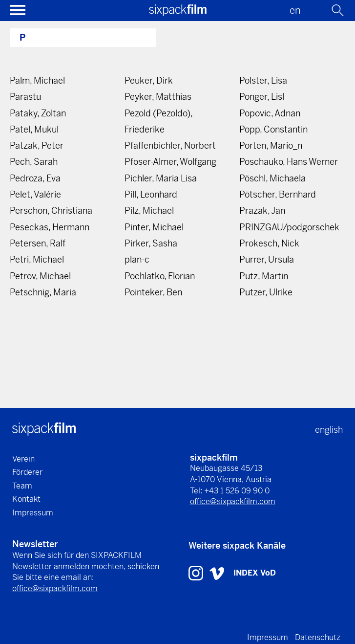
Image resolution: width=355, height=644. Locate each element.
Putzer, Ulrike (266, 292)
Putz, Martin (264, 276)
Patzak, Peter (37, 145)
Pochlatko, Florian (160, 276)
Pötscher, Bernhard (278, 194)
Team (22, 486)
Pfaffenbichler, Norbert (170, 145)
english (329, 430)
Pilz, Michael (149, 211)
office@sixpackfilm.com (233, 501)
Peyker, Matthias (158, 97)
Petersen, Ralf (38, 243)
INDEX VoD (255, 573)
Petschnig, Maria (43, 292)
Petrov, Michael (40, 276)
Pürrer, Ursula (267, 259)
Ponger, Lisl (262, 97)
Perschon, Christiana (51, 211)
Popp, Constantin (273, 129)
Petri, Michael (37, 259)
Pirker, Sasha (151, 243)
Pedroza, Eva (35, 178)
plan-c (137, 259)
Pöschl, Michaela (272, 178)
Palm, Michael (37, 80)
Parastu (25, 97)
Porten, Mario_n (271, 145)
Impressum (33, 513)
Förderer (27, 472)
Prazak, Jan (262, 211)
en (295, 11)
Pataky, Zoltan (38, 113)
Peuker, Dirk (149, 80)
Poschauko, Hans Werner (289, 162)
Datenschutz (318, 637)
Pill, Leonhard (151, 194)
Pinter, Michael (154, 227)
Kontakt (26, 499)
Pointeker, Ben (153, 292)
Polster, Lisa (263, 80)
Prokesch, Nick (269, 243)
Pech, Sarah (34, 162)
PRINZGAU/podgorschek (289, 227)
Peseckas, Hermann (50, 227)
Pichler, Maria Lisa (161, 178)
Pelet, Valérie (35, 194)
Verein (23, 459)
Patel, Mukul (34, 129)
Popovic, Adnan (270, 113)
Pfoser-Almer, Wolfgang (170, 162)
